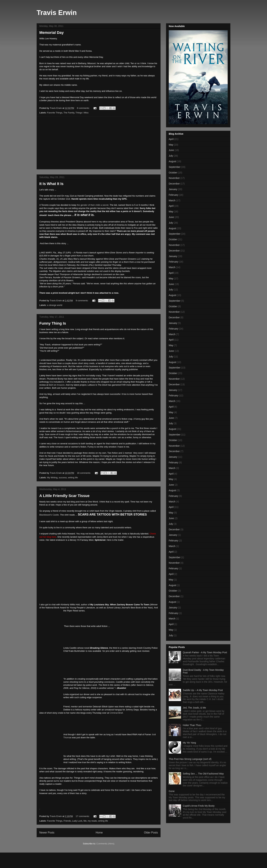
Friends (67, 821)
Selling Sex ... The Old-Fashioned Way (203, 774)
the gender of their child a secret (93, 205)
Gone (172, 791)
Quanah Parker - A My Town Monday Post (205, 652)
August (172, 161)
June (171, 150)
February (174, 195)
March (172, 200)
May (171, 145)
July (171, 156)
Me (85, 821)
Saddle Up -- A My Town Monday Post (203, 690)
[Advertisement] (99, 143)
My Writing (52, 478)
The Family (69, 113)
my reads (92, 821)
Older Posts (151, 833)
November (174, 178)
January (173, 189)
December (174, 184)
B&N (51, 385)
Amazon (60, 385)
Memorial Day (52, 33)
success (63, 478)
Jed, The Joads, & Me (194, 708)
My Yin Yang (189, 743)
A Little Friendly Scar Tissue (64, 496)
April (171, 139)
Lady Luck (77, 821)
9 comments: (82, 301)
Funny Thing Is (53, 323)
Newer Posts (47, 833)
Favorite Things (55, 113)
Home (99, 833)
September (175, 167)
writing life (73, 478)
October (173, 173)
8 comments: (84, 108)
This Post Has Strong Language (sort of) (190, 759)
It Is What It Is (51, 184)
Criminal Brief (116, 713)
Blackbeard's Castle (49, 515)
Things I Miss (82, 113)
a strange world (55, 305)
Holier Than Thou (192, 725)
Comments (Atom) (105, 844)
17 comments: (83, 816)
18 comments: (84, 473)
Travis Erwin (57, 13)
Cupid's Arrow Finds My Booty (199, 806)
